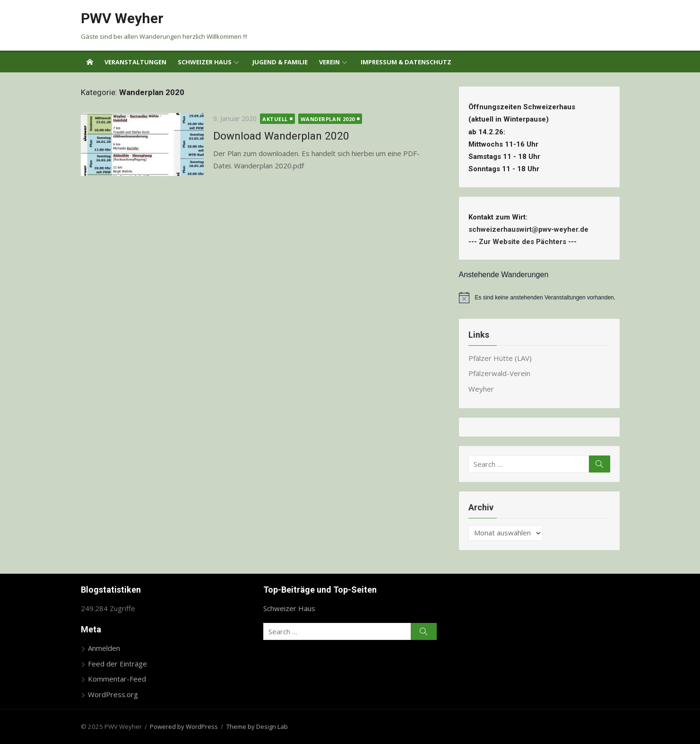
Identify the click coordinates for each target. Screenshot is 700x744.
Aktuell (275, 119)
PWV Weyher (122, 18)
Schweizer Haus (205, 62)
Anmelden (104, 648)
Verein (329, 62)
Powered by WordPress (184, 726)
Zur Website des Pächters (523, 242)
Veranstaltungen (135, 62)
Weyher (481, 389)
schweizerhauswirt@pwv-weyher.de (530, 229)
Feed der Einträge (117, 664)
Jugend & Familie (280, 62)
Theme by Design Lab (257, 726)
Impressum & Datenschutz (406, 62)
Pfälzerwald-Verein (499, 373)
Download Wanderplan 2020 (281, 136)
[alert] (539, 298)
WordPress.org (113, 694)
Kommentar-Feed (117, 679)
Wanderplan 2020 (328, 119)
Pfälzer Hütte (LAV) (500, 358)
